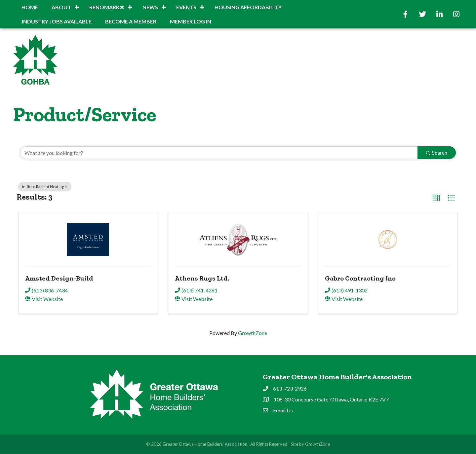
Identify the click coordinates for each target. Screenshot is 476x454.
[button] (436, 198)
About (61, 7)
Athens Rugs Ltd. (202, 278)
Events (186, 7)
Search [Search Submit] (437, 152)
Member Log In (191, 21)
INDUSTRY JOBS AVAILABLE (57, 21)
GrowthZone (253, 333)
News (150, 7)
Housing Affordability (248, 7)
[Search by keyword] (219, 153)
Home (30, 7)
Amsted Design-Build (59, 278)
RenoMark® (107, 7)
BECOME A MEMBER (131, 21)
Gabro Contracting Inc (360, 278)
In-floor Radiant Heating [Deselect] (45, 187)
